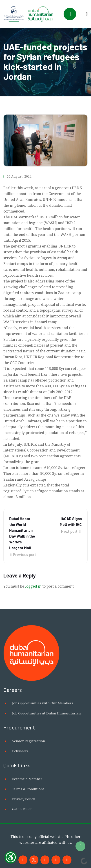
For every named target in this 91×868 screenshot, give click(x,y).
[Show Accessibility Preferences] (11, 857)
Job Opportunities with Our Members (43, 703)
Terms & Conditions (28, 789)
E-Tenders (20, 751)
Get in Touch (22, 809)
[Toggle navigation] (70, 14)
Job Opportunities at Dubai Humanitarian (47, 713)
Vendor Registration (29, 741)
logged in (33, 586)
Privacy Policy (23, 799)
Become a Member (27, 779)
